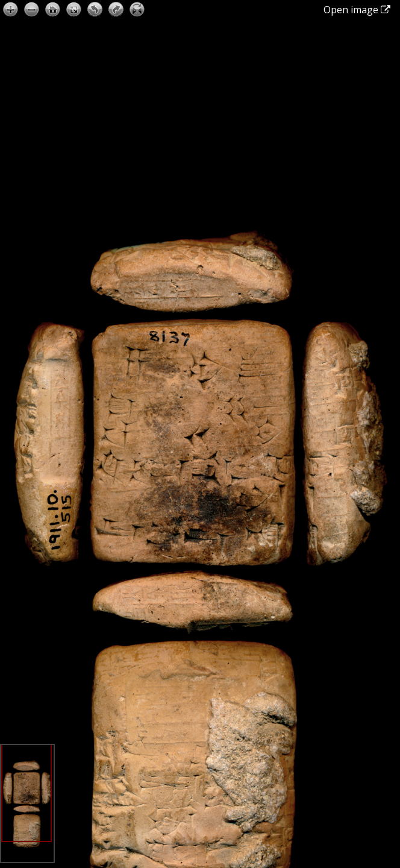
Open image (357, 10)
